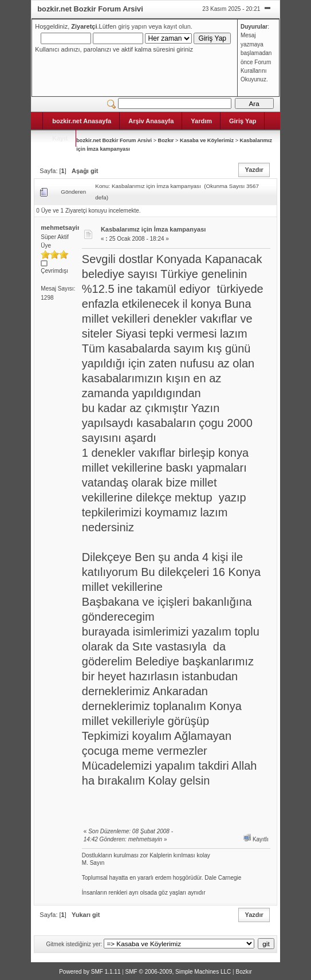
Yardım (201, 121)
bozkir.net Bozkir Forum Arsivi (114, 140)
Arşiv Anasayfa (151, 121)
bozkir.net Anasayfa (82, 121)
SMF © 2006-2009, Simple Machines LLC (178, 972)
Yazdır (254, 170)
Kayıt (60, 138)
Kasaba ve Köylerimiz (207, 140)
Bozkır (166, 140)
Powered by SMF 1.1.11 (90, 972)
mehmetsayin (61, 228)
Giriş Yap (243, 121)
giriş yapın (132, 26)
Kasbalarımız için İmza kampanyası (153, 229)
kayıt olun (177, 26)
